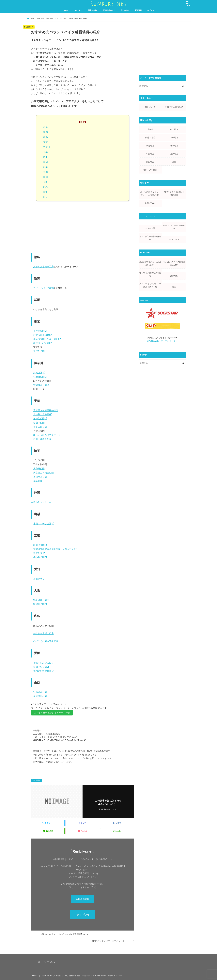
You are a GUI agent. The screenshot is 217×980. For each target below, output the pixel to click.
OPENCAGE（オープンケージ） (162, 341)
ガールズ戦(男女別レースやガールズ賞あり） (150, 194)
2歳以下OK (150, 203)
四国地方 (150, 162)
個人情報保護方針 (73, 976)
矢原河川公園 (40, 696)
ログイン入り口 (83, 915)
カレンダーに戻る (47, 962)
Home (65, 10)
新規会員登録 (83, 899)
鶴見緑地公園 (40, 600)
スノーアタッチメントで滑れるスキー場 (150, 285)
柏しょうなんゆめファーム (47, 435)
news (174, 287)
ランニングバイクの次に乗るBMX (174, 263)
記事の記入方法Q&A (174, 107)
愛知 (45, 177)
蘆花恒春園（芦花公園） (46, 339)
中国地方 (150, 154)
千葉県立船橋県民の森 (45, 410)
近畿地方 (174, 146)
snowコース (174, 239)
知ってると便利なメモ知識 (150, 274)
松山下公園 (39, 423)
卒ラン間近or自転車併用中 (150, 238)
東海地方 (150, 146)
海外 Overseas (150, 170)
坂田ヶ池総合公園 (42, 439)
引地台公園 (39, 377)
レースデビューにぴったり (174, 227)
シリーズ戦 (150, 228)
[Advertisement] (83, 227)
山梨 (45, 167)
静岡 (45, 162)
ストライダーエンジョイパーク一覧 (52, 713)
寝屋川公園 (39, 604)
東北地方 (174, 129)
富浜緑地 (38, 579)
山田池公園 (39, 545)
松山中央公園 (40, 667)
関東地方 (174, 138)
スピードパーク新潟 (43, 288)
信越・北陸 (150, 138)
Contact (34, 976)
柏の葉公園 (39, 418)
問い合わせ (125, 10)
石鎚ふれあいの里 (42, 663)
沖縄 (174, 162)
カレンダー (78, 10)
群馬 (45, 137)
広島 (45, 187)
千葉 (45, 152)
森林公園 (38, 481)
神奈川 (47, 147)
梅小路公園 (39, 557)
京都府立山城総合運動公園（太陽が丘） (54, 549)
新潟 (45, 132)
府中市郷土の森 (41, 335)
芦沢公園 (38, 373)
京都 (45, 172)
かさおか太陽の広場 (43, 633)
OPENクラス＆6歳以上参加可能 (174, 194)
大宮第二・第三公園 (43, 473)
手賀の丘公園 (40, 427)
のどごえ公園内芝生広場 (46, 641)
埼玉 (45, 157)
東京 (45, 142)
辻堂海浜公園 (40, 385)
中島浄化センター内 (41, 502)
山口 (45, 197)
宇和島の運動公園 (42, 671)
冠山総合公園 (40, 692)
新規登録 (138, 10)
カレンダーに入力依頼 (51, 976)
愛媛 (45, 192)
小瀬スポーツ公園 (42, 524)
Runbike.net (100, 976)
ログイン (151, 10)
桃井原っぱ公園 (41, 343)
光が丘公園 (39, 331)
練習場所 (37, 780)
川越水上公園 (40, 477)
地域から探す (93, 10)
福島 (45, 127)
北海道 (150, 129)
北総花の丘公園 (41, 414)
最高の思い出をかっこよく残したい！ (150, 263)
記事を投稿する (109, 10)
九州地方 (174, 154)
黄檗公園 (38, 553)
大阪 (45, 182)
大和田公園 (39, 469)
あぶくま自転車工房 (43, 267)
